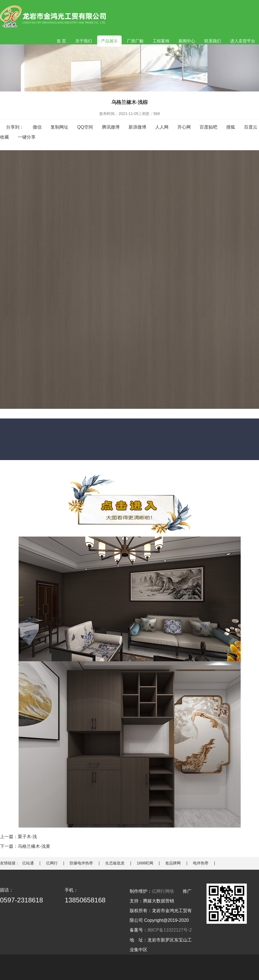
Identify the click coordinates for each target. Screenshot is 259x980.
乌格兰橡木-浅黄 (34, 846)
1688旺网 (145, 863)
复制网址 (59, 127)
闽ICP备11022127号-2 (170, 930)
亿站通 (28, 863)
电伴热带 (201, 863)
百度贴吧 (208, 127)
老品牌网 (173, 863)
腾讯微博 (111, 127)
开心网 (184, 127)
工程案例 (161, 41)
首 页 (61, 41)
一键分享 (27, 137)
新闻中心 (187, 41)
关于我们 (84, 41)
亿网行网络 (163, 891)
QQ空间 (85, 127)
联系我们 (213, 41)
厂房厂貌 (135, 41)
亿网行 (52, 863)
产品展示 (109, 41)
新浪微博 (137, 127)
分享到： (15, 127)
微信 (37, 127)
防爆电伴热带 (81, 863)
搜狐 (231, 127)
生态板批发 (115, 863)
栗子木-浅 (27, 837)
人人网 (162, 127)
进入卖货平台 (243, 41)
